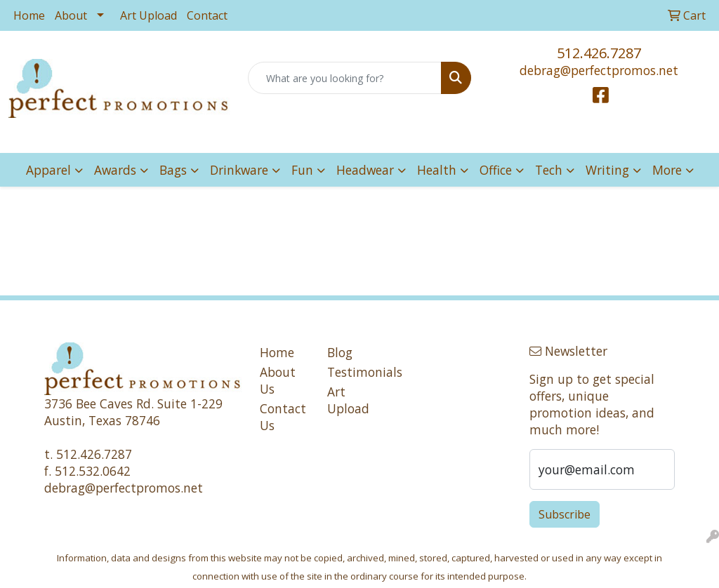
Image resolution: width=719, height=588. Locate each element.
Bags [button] (173, 170)
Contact (207, 15)
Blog (340, 352)
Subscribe (565, 514)
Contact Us (283, 417)
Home (29, 15)
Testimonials (352, 372)
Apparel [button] (48, 170)
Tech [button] (549, 170)
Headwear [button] (365, 170)
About (71, 15)
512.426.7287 (599, 53)
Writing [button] (607, 170)
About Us (278, 380)
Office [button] (496, 170)
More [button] (667, 170)
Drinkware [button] (239, 170)
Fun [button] (302, 170)
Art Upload (149, 15)
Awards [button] (115, 170)
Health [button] (437, 170)
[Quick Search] (344, 78)
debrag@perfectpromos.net (599, 70)
